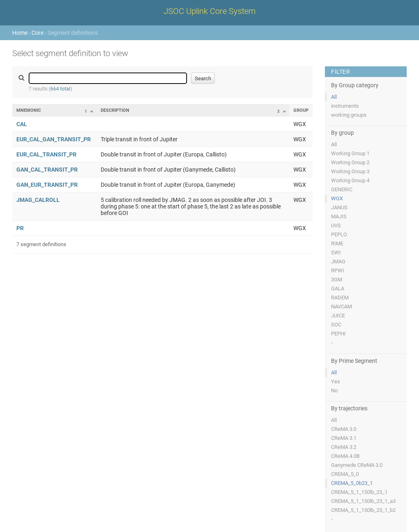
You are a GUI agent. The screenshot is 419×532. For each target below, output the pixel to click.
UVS (336, 225)
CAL (22, 124)
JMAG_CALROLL (38, 200)
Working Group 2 (350, 162)
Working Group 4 (350, 180)
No (334, 391)
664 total (60, 89)
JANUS (339, 207)
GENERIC (342, 189)
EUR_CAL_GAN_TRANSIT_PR (54, 139)
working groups (349, 115)
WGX (337, 198)
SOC (336, 325)
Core (37, 33)
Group (301, 110)
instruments (345, 106)
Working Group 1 (350, 153)
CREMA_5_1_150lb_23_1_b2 (363, 510)
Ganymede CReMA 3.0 (357, 465)
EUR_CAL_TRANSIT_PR (46, 154)
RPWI (338, 271)
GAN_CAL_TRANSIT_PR (47, 170)
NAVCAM (341, 307)
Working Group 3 (350, 171)
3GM (337, 280)
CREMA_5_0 (345, 474)
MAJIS (339, 216)
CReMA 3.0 (344, 429)
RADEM (340, 298)
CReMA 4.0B (345, 456)
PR (20, 228)
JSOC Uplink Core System (210, 11)
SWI (336, 252)
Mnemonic (29, 110)
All (334, 97)
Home (20, 33)
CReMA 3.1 (344, 438)
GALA (338, 289)
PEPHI (338, 334)
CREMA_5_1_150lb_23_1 (359, 492)
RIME (337, 243)
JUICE (338, 316)
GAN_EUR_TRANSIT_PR (47, 185)
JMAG (338, 261)
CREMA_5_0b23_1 (352, 483)
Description (115, 110)
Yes (336, 381)
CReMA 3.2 (344, 447)
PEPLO (339, 234)
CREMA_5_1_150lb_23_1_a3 (363, 501)
